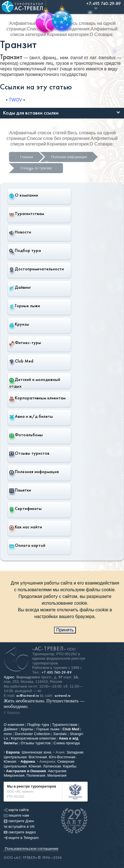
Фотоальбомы (26, 435)
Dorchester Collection (33, 734)
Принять (65, 630)
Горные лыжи (25, 306)
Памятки (20, 490)
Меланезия (57, 775)
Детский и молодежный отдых (35, 383)
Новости (20, 232)
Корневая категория (68, 34)
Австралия (57, 771)
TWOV (15, 100)
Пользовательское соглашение (31, 849)
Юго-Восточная (62, 757)
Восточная (38, 757)
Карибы (70, 766)
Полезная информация (69, 157)
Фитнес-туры (25, 343)
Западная (75, 752)
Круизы (19, 324)
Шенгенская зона (37, 752)
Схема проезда (67, 743)
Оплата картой (27, 545)
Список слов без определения (58, 138)
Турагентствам (27, 214)
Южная (10, 761)
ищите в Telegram (21, 838)
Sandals (60, 734)
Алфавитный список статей (38, 133)
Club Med (21, 361)
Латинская (52, 766)
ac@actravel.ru (28, 696)
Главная (27, 157)
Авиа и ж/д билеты (31, 416)
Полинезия (36, 775)
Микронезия (14, 775)
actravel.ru (63, 696)
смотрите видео (20, 832)
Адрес (9, 677)
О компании (24, 195)
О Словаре (101, 34)
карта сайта (16, 810)
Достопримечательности (37, 269)
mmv (8, 734)
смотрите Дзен (19, 821)
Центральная (15, 757)
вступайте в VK (19, 827)
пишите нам (16, 815)
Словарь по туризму (36, 168)
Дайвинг (20, 287)
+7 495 (57, 672)
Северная (66, 761)
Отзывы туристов (29, 453)
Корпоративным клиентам (37, 398)
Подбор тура (25, 251)
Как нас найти (26, 527)
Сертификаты (25, 509)
